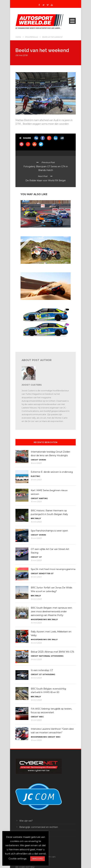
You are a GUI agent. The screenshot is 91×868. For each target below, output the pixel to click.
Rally (38, 518)
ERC (49, 639)
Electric (35, 476)
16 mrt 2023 (36, 463)
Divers (43, 460)
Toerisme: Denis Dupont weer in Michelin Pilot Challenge (41, 340)
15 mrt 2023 (36, 480)
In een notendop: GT (42, 670)
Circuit (35, 460)
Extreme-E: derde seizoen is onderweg (52, 472)
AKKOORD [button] (38, 859)
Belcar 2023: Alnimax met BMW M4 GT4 (52, 652)
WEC (41, 717)
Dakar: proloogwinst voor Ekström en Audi (40, 303)
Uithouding (57, 656)
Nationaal (45, 656)
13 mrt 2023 (36, 720)
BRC (33, 518)
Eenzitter (45, 573)
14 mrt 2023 (36, 599)
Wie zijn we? (26, 821)
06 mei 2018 (21, 55)
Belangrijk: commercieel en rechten (39, 827)
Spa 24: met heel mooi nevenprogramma (53, 569)
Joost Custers (32, 385)
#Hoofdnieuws (31, 37)
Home (18, 37)
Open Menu (72, 21)
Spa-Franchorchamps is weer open (49, 531)
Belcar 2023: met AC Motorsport (35, 230)
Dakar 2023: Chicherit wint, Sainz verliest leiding (42, 267)
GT (40, 557)
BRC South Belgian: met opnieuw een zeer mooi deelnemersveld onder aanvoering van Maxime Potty (51, 611)
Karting (43, 498)
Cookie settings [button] (17, 859)
